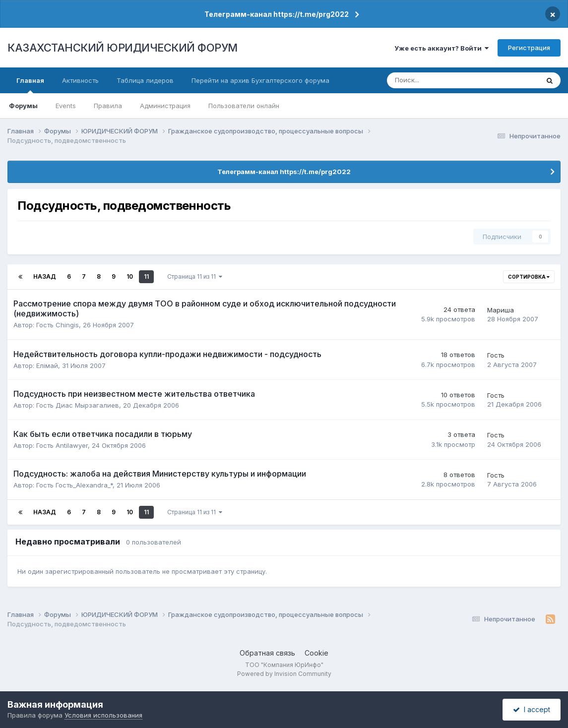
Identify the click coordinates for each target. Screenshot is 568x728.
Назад (45, 276)
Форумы (23, 106)
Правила (108, 106)
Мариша (501, 310)
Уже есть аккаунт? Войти (442, 48)
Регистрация (529, 48)
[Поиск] (430, 80)
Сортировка (529, 277)
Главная (30, 85)
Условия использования (103, 715)
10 (130, 276)
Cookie (316, 653)
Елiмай (47, 365)
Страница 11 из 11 (195, 276)
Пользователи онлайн (244, 106)
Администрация (165, 106)
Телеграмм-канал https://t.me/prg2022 (277, 14)
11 (146, 276)
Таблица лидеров (145, 80)
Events (66, 106)
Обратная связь (267, 653)
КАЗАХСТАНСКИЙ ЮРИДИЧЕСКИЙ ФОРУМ (123, 48)
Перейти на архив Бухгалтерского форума (260, 80)
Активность (80, 80)
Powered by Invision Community (284, 674)
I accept (532, 709)
